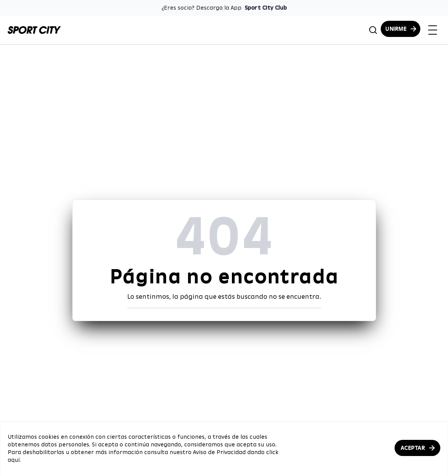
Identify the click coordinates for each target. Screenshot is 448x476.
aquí (14, 460)
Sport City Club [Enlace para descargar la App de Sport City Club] (266, 8)
